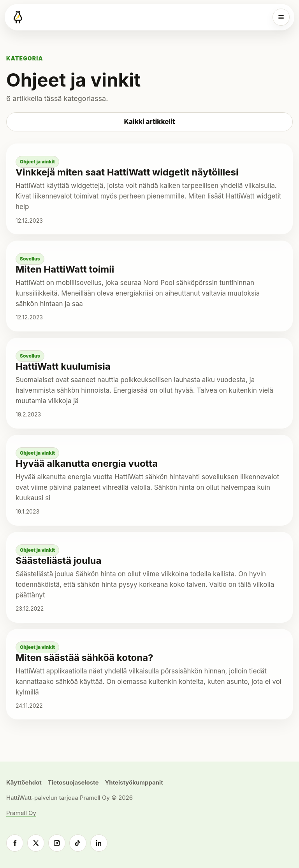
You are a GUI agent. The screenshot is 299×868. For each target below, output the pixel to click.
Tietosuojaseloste (73, 782)
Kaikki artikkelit (150, 122)
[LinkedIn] (99, 843)
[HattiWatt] (18, 17)
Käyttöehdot (24, 782)
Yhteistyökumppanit (134, 782)
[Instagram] (57, 843)
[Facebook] (15, 843)
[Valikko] (281, 17)
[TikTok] (78, 843)
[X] (36, 843)
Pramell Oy (21, 813)
